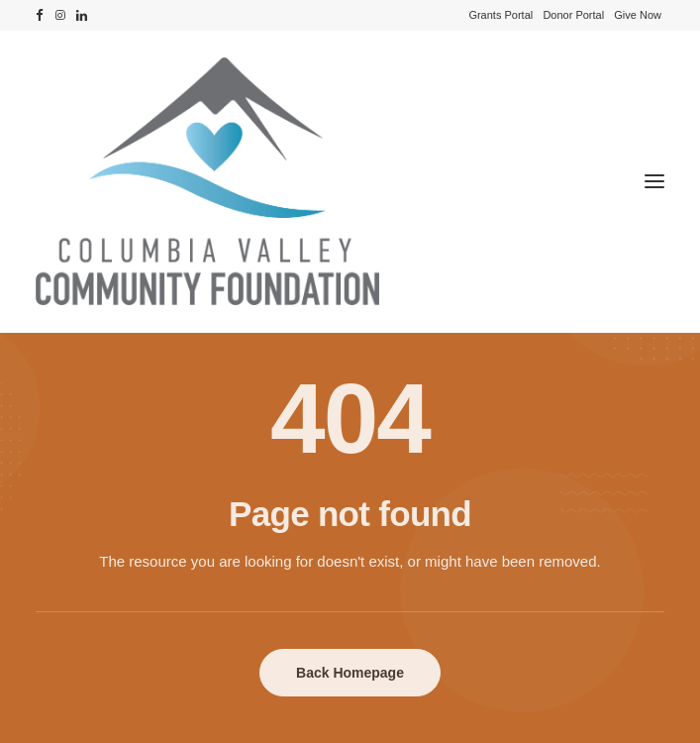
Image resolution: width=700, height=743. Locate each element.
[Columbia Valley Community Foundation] (350, 181)
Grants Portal (500, 15)
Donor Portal (573, 15)
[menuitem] (500, 15)
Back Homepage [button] (350, 673)
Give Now (638, 15)
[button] (40, 15)
